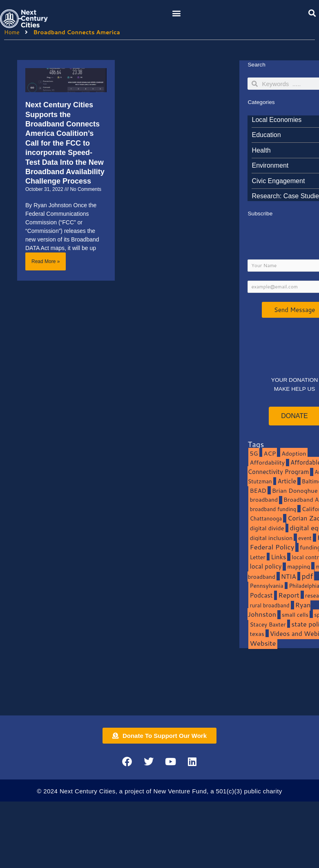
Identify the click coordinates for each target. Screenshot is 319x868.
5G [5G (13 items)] (254, 453)
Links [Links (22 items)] (278, 557)
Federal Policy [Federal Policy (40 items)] (272, 547)
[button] (177, 13)
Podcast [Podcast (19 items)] (261, 595)
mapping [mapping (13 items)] (299, 566)
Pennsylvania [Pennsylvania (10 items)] (266, 586)
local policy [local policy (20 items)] (265, 566)
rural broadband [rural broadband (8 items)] (269, 605)
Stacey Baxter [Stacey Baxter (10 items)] (268, 624)
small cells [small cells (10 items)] (295, 614)
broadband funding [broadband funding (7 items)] (273, 509)
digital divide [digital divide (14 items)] (267, 528)
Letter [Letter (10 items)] (257, 557)
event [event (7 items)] (305, 538)
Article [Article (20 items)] (287, 481)
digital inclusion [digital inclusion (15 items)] (271, 538)
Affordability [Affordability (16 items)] (267, 462)
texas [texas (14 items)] (257, 634)
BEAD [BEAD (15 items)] (258, 490)
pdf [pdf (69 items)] (307, 576)
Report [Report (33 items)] (289, 595)
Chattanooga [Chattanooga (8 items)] (266, 518)
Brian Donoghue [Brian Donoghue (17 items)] (295, 490)
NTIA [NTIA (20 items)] (289, 576)
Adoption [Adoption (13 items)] (294, 453)
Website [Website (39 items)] (263, 643)
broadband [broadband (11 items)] (264, 499)
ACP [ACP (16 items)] (270, 453)
